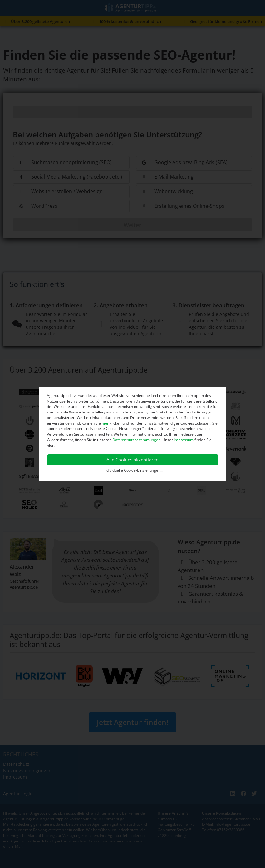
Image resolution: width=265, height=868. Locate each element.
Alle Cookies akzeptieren (132, 460)
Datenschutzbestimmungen (136, 440)
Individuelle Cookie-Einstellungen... (133, 470)
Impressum (184, 440)
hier (105, 423)
